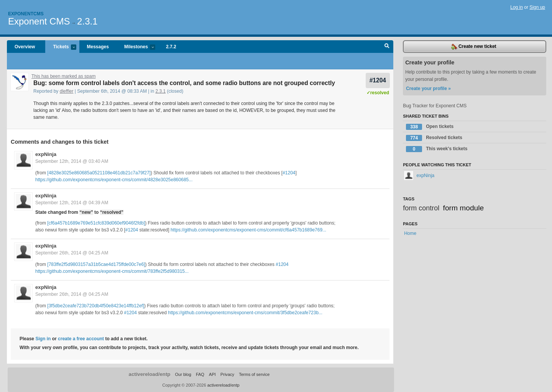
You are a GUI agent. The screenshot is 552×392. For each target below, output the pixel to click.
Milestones (136, 47)
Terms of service (254, 374)
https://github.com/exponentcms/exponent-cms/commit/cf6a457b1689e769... (248, 230)
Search (387, 47)
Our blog (183, 374)
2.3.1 (87, 21)
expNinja (46, 154)
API (212, 374)
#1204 (378, 80)
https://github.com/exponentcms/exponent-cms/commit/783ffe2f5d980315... (112, 271)
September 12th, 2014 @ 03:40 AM (72, 161)
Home (410, 233)
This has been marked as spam (63, 76)
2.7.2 (171, 47)
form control (421, 208)
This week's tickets (437, 149)
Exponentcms (26, 14)
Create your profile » (428, 89)
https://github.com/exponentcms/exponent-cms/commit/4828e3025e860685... (114, 180)
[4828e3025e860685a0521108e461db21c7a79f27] (99, 173)
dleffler (67, 91)
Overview (25, 47)
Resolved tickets (434, 138)
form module (464, 208)
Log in (517, 7)
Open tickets (430, 127)
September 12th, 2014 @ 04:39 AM (72, 203)
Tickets (61, 47)
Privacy (227, 374)
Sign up (537, 7)
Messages (98, 47)
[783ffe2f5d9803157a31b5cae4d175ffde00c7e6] (96, 264)
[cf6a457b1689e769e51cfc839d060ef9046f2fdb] (96, 223)
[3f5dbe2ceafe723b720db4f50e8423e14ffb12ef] (96, 306)
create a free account (81, 339)
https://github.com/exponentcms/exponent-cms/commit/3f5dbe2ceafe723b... (245, 313)
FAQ (200, 374)
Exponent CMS (39, 21)
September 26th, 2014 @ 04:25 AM (72, 253)
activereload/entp (150, 374)
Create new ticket (474, 47)
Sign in (43, 339)
